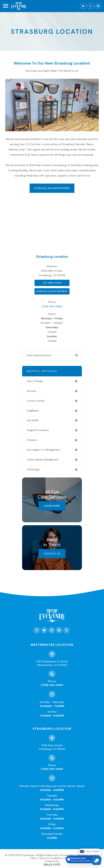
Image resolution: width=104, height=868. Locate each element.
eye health (33, 420)
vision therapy (35, 381)
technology (33, 469)
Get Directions (52, 283)
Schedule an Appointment (52, 188)
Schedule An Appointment (52, 291)
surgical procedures (38, 430)
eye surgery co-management (43, 450)
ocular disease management (43, 460)
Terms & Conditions (51, 858)
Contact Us (52, 554)
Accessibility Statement (74, 855)
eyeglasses (33, 411)
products (32, 440)
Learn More (52, 506)
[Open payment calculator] (84, 859)
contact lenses (36, 401)
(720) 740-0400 (52, 306)
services (31, 391)
